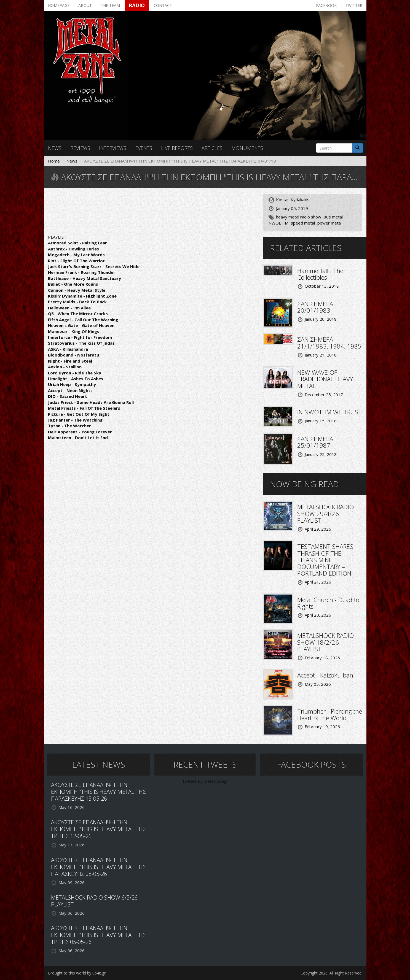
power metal (329, 223)
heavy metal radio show (299, 217)
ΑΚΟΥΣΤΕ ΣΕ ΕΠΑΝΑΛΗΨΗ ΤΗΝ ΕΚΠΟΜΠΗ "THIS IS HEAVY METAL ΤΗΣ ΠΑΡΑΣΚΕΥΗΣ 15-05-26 (98, 792)
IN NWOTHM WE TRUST (329, 412)
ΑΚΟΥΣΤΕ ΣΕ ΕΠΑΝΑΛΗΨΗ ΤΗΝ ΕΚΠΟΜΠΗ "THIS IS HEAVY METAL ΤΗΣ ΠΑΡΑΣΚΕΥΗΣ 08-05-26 (98, 867)
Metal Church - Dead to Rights (328, 603)
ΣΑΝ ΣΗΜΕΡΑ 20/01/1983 (315, 307)
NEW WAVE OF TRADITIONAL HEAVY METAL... (325, 379)
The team (110, 5)
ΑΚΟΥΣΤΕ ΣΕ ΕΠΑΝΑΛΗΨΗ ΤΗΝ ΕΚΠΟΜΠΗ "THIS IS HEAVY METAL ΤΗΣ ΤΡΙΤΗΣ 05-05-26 (98, 935)
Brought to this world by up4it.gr (77, 973)
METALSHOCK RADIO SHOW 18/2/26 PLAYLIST (325, 642)
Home (54, 161)
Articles (212, 148)
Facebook (326, 5)
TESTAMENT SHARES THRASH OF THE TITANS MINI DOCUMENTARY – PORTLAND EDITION (325, 560)
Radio (137, 5)
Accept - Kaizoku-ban (325, 675)
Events (144, 148)
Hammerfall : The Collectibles (320, 274)
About (85, 5)
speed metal (303, 223)
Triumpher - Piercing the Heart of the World (330, 714)
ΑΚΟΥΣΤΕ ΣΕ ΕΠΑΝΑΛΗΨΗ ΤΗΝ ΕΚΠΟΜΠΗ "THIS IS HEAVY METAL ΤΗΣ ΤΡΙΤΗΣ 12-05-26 (98, 829)
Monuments (247, 148)
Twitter (354, 5)
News (55, 148)
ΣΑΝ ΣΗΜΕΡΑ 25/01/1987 (315, 442)
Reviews (80, 148)
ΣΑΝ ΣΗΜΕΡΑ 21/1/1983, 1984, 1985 (329, 342)
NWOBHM (278, 223)
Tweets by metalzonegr (205, 781)
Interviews (113, 148)
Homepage (59, 5)
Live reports (177, 148)
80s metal (333, 217)
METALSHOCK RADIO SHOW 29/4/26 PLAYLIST (325, 513)
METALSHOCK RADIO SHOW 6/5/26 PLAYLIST (94, 901)
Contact (163, 5)
